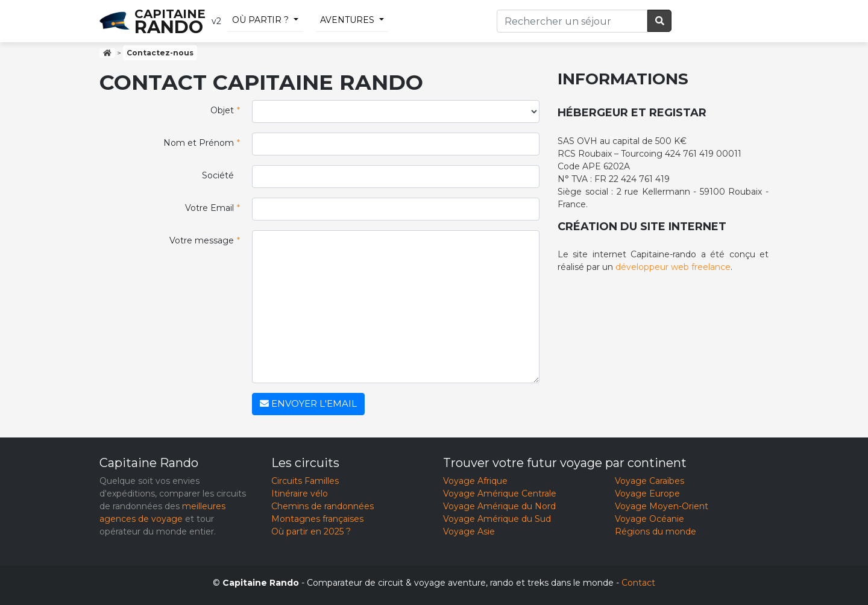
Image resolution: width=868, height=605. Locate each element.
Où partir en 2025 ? (311, 531)
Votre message (205, 241)
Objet (225, 111)
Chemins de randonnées (322, 506)
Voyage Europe (647, 494)
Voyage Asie (469, 531)
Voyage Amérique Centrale (500, 494)
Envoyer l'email (308, 403)
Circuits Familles (305, 481)
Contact (638, 583)
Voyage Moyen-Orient (662, 506)
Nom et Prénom (202, 143)
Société (218, 175)
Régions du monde (656, 531)
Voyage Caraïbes (649, 481)
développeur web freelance (673, 267)
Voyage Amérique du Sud (497, 519)
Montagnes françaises (317, 519)
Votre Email (212, 208)
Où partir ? (260, 20)
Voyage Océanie (649, 519)
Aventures (347, 20)
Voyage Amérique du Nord (499, 506)
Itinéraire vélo (300, 494)
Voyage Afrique (475, 481)
